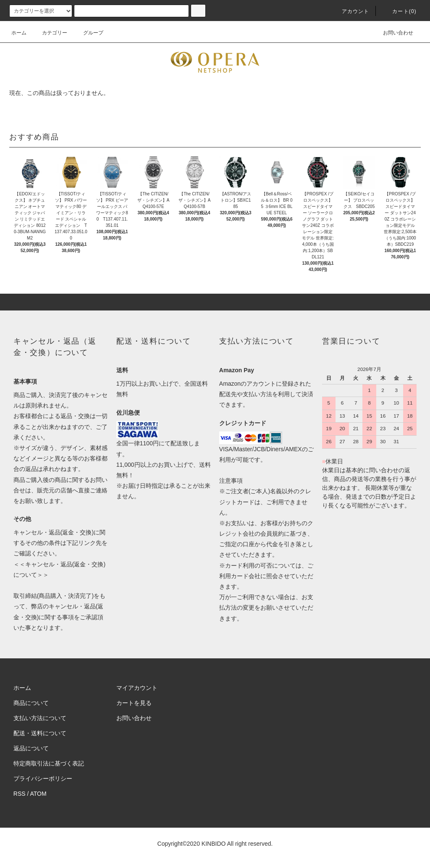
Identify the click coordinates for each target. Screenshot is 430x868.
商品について (31, 703)
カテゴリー (50, 33)
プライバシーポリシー (43, 779)
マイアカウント (137, 688)
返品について (31, 748)
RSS (20, 794)
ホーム (19, 33)
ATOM (38, 794)
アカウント (351, 11)
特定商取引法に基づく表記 (49, 763)
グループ (88, 33)
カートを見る (134, 703)
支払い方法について (40, 718)
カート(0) (399, 11)
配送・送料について (40, 733)
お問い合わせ (393, 33)
